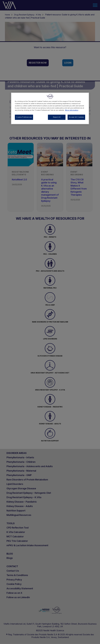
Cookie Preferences (24, 117)
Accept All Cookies (76, 117)
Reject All (57, 117)
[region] (50, 108)
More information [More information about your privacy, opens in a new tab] (72, 110)
